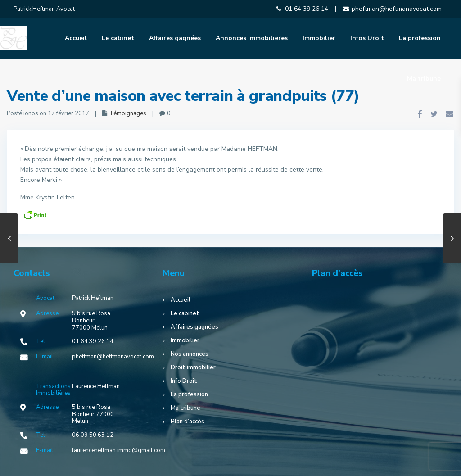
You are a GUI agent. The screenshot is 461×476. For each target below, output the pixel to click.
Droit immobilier (193, 367)
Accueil (76, 38)
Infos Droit (367, 38)
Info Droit (184, 381)
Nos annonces (190, 354)
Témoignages (128, 113)
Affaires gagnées (175, 38)
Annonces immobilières (252, 38)
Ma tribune (424, 79)
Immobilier (319, 38)
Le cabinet (118, 38)
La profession (420, 38)
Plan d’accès (188, 422)
